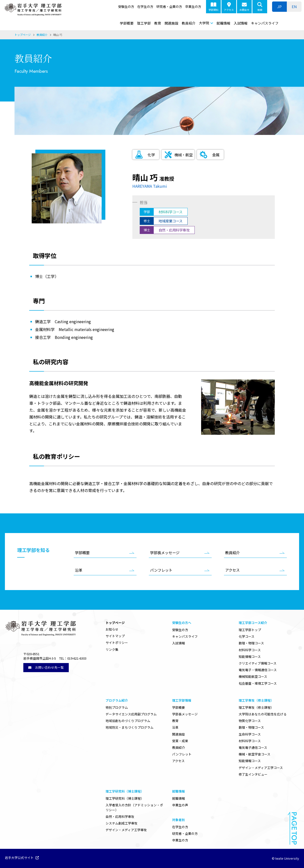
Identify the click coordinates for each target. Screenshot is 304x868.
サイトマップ (115, 636)
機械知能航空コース (253, 676)
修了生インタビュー (253, 774)
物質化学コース (250, 721)
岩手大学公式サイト (22, 858)
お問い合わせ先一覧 (46, 667)
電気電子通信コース (253, 747)
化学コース (247, 636)
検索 (260, 7)
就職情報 (223, 23)
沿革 (79, 570)
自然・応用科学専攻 (120, 817)
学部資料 (213, 7)
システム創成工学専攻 (122, 823)
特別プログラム (117, 707)
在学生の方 (145, 7)
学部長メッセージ (165, 552)
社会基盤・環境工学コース (258, 683)
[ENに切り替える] (294, 7)
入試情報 (241, 23)
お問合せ (244, 7)
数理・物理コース (251, 643)
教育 (158, 23)
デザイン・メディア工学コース (261, 768)
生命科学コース (250, 734)
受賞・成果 (180, 741)
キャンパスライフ (265, 23)
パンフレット (161, 570)
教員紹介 (189, 23)
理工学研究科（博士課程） (125, 798)
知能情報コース (250, 657)
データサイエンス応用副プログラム (131, 714)
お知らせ (112, 629)
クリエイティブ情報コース (258, 663)
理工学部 (144, 23)
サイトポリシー (117, 643)
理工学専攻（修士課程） (256, 707)
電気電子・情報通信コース (258, 670)
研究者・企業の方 (169, 7)
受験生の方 (126, 7)
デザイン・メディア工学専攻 (126, 830)
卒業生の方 (193, 7)
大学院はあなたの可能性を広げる (263, 714)
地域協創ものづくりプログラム (128, 721)
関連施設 (171, 23)
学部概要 (127, 23)
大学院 (204, 23)
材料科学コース (250, 650)
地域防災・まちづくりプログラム (130, 727)
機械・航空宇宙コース (255, 754)
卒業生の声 (180, 805)
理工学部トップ (250, 630)
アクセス (229, 7)
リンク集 (112, 649)
